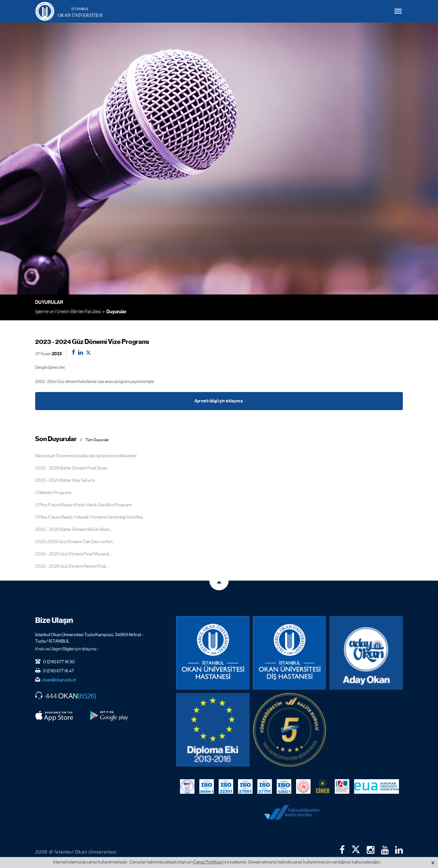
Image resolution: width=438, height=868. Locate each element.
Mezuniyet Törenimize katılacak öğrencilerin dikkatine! (86, 456)
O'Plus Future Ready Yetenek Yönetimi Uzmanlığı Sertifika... (90, 517)
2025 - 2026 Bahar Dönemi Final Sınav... (73, 468)
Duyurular (116, 312)
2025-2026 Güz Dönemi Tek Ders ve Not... (75, 542)
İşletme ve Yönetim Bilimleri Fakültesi (68, 311)
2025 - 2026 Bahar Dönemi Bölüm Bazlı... (74, 529)
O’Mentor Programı (53, 492)
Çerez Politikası (208, 862)
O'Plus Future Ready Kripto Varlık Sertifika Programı (84, 505)
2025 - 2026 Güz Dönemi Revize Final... (72, 566)
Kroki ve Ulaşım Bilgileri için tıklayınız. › (67, 649)
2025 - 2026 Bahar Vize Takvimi (65, 480)
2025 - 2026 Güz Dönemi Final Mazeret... (74, 554)
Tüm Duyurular (97, 440)
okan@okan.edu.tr (59, 680)
